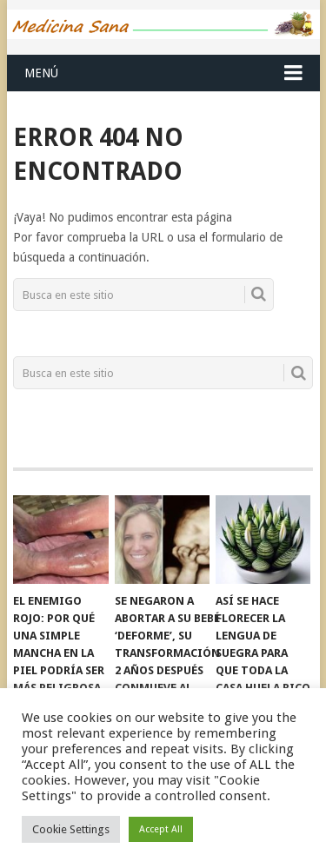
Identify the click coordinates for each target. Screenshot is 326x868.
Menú (41, 73)
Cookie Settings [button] (71, 829)
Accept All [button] (161, 829)
